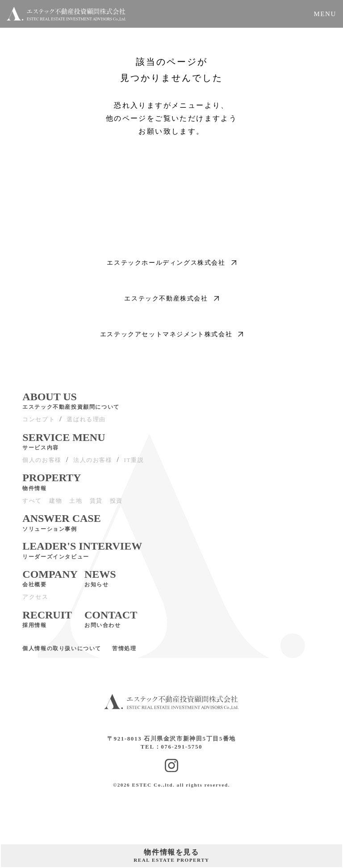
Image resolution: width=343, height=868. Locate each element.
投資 (116, 504)
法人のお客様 (93, 464)
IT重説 (134, 464)
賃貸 (96, 504)
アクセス (35, 600)
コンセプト (39, 423)
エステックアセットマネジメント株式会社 (171, 334)
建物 (56, 504)
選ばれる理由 (86, 423)
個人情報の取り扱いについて (62, 652)
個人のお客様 (42, 464)
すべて (32, 504)
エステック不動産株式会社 (171, 299)
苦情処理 (124, 652)
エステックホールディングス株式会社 (171, 263)
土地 (76, 504)
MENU (325, 14)
